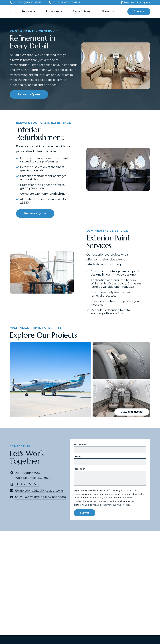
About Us (108, 11)
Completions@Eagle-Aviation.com (39, 491)
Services (27, 11)
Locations (53, 11)
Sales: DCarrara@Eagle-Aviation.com (41, 497)
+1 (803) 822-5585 (27, 484)
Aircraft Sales (82, 11)
